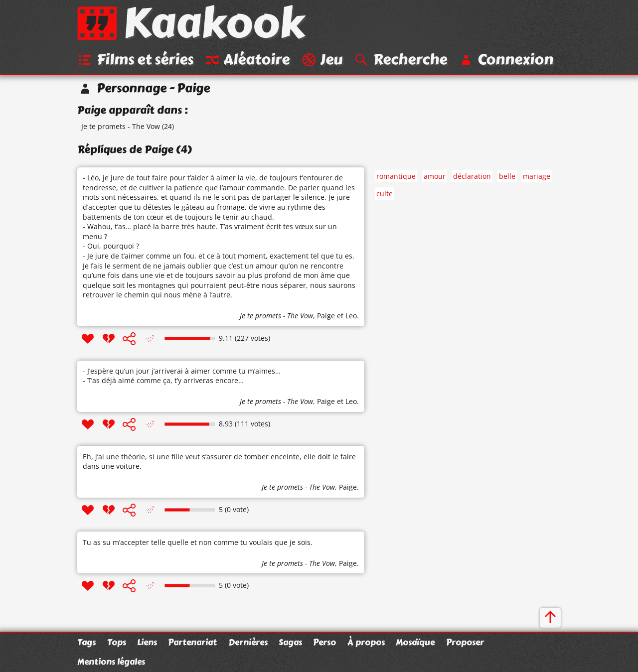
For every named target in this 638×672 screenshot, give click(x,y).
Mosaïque (415, 642)
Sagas (290, 642)
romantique (396, 176)
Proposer (465, 642)
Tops (117, 642)
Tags (86, 642)
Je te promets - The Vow (121, 126)
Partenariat (192, 642)
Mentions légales (111, 662)
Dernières (248, 642)
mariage (537, 176)
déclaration (472, 176)
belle (507, 176)
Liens (147, 642)
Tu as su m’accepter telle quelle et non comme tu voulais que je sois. (198, 542)
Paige (326, 316)
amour (435, 176)
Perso (324, 642)
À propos (366, 642)
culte (385, 194)
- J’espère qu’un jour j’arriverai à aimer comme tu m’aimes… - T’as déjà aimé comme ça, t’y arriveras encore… (182, 376)
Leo (351, 316)
